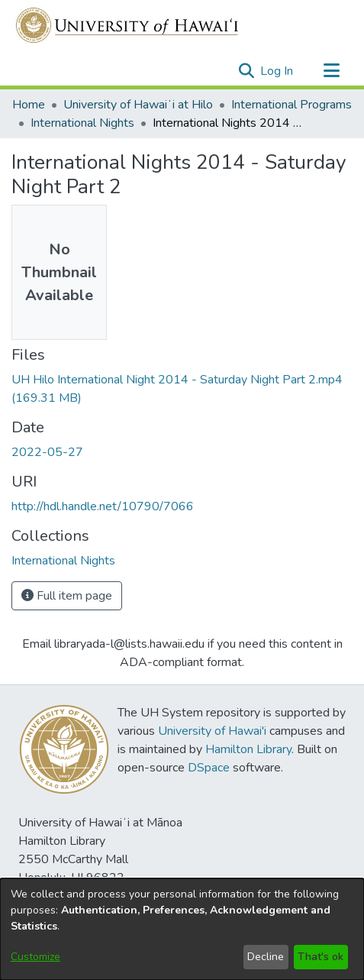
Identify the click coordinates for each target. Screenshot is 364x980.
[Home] (128, 25)
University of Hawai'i (212, 731)
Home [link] (29, 105)
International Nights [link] (82, 123)
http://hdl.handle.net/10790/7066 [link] (103, 506)
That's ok (321, 957)
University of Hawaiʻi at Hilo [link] (138, 105)
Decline (266, 957)
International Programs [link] (292, 105)
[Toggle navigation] (331, 71)
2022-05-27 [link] (47, 452)
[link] (63, 561)
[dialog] (182, 929)
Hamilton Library (248, 749)
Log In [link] (277, 71)
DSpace (209, 768)
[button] (246, 71)
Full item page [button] (67, 596)
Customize (35, 957)
